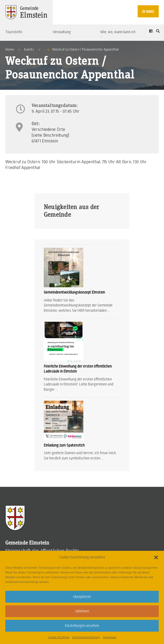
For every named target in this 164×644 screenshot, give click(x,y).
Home (10, 49)
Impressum (110, 637)
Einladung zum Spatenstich (64, 445)
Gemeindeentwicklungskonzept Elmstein (74, 293)
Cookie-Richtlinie (59, 637)
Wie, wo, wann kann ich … (118, 34)
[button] (156, 557)
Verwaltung (62, 32)
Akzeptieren (82, 597)
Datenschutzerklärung (86, 637)
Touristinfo (14, 32)
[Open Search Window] (157, 31)
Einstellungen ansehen (82, 626)
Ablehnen (82, 611)
